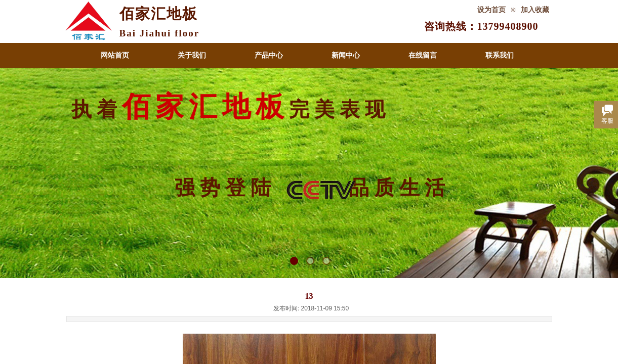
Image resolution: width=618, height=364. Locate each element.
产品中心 (269, 55)
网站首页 (115, 55)
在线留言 (423, 55)
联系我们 (500, 55)
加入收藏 (535, 10)
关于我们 (192, 55)
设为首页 (491, 10)
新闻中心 (346, 55)
